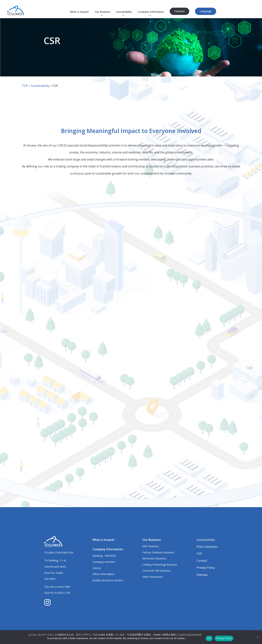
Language (206, 11)
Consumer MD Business (157, 571)
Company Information (151, 12)
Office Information (103, 574)
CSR (199, 554)
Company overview (104, 562)
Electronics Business (154, 558)
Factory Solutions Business (158, 552)
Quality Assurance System (108, 580)
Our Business (103, 12)
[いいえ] (257, 637)
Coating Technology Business (160, 565)
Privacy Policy (206, 568)
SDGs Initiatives (207, 547)
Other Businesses (153, 577)
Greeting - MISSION (104, 556)
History (97, 568)
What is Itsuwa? (80, 12)
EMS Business (151, 546)
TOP (25, 86)
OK (209, 638)
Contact (179, 11)
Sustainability (124, 12)
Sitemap (202, 575)
